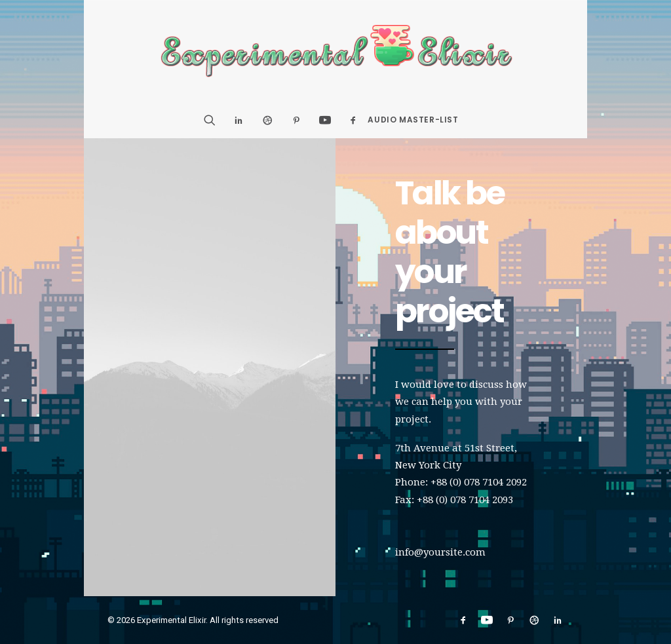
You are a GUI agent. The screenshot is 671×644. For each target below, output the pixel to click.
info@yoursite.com (440, 552)
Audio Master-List (413, 120)
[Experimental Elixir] (336, 51)
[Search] (214, 120)
